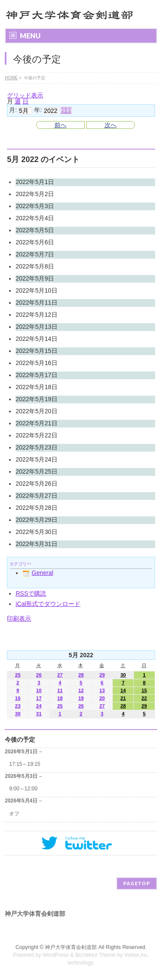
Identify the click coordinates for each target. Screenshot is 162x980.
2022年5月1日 (35, 182)
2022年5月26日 (37, 484)
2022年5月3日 (35, 206)
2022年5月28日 (37, 508)
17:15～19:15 (25, 764)
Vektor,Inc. (137, 955)
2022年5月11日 (37, 303)
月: (13, 110)
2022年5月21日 (37, 423)
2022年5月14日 (37, 339)
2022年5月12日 (37, 315)
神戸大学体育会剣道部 (71, 947)
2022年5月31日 (37, 544)
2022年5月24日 (37, 459)
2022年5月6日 (35, 242)
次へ (111, 125)
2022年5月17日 (37, 375)
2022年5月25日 (37, 471)
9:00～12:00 (23, 789)
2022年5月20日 (37, 411)
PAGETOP (137, 883)
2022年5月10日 (37, 290)
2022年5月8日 (35, 266)
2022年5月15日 (37, 351)
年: (38, 110)
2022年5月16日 (37, 363)
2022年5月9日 (35, 278)
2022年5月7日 (35, 254)
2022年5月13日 (37, 327)
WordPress (56, 955)
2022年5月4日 (35, 218)
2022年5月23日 (37, 447)
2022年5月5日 (35, 230)
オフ (14, 814)
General (38, 573)
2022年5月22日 (37, 435)
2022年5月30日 (37, 532)
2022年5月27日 (37, 496)
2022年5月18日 (37, 387)
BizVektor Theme (95, 955)
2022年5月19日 (37, 399)
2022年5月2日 (35, 194)
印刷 (19, 618)
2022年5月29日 (37, 520)
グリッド (25, 95)
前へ (60, 125)
